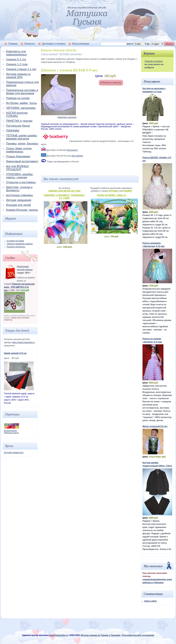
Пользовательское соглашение (138, 635)
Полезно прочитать (16, 247)
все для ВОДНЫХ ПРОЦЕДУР (18, 168)
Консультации (81, 44)
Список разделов (49, 54)
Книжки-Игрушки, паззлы (22, 210)
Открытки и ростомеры (21, 182)
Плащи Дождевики (18, 156)
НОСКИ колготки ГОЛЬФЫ (17, 114)
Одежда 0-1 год (16, 59)
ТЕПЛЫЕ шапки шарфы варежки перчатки (22, 137)
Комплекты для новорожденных (16, 53)
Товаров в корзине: (154, 61)
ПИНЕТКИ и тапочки (19, 121)
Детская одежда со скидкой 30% (18, 76)
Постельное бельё (18, 126)
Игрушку (114, 191)
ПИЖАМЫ (13, 131)
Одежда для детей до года (64, 191)
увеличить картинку (67, 117)
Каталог (30, 44)
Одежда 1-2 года (17, 64)
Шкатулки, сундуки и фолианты (19, 189)
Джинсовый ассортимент (22, 161)
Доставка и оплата (54, 44)
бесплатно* (72, 150)
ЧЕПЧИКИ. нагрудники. (21, 108)
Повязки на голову (18, 98)
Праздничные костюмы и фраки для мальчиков (22, 92)
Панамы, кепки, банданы (22, 144)
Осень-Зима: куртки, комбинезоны (19, 150)
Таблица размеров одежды (20, 244)
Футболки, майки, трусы (21, 103)
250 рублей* (77, 156)
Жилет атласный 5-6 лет (155, 426)
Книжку (128, 191)
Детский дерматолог (14, 453)
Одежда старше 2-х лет (21, 69)
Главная (13, 44)
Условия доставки (15, 241)
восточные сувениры (20, 195)
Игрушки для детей (18, 205)
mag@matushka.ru (59, 635)
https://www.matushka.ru (23, 342)
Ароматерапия (10, 431)
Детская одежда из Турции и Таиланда (101, 635)
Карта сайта (151, 601)
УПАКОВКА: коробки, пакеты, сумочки (20, 176)
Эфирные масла (11, 433)
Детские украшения (19, 200)
